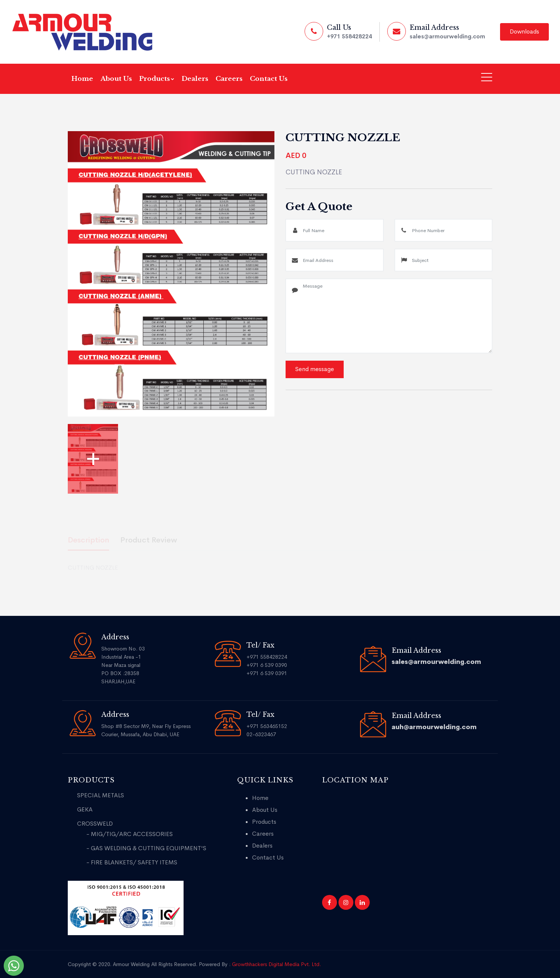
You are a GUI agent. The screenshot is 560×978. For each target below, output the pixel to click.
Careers (229, 79)
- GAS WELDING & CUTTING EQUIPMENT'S (146, 848)
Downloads (524, 31)
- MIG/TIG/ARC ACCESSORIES (130, 834)
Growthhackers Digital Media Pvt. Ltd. (276, 964)
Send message (315, 369)
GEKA (85, 809)
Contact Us (269, 79)
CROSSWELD (95, 824)
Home (82, 79)
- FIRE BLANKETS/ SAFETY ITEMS (132, 862)
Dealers (195, 79)
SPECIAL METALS (101, 795)
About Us (116, 79)
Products (157, 79)
